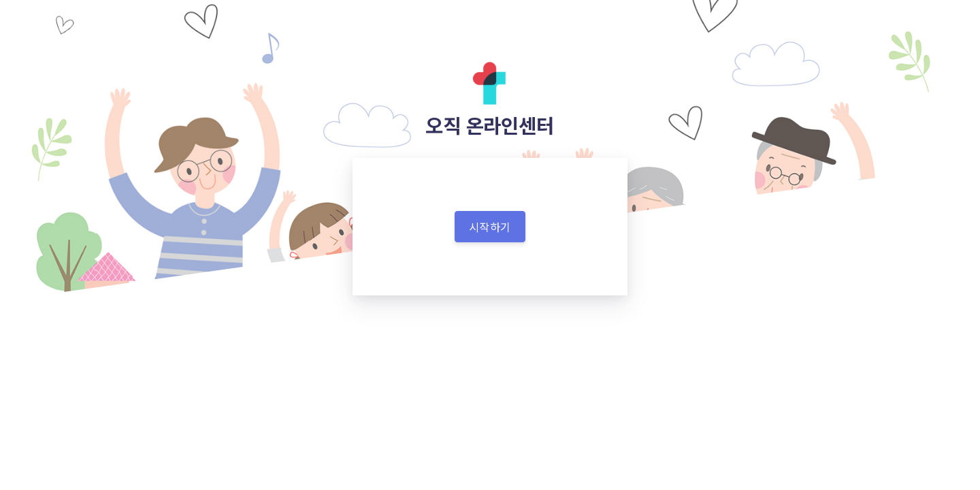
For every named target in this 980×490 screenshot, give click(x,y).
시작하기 (490, 227)
